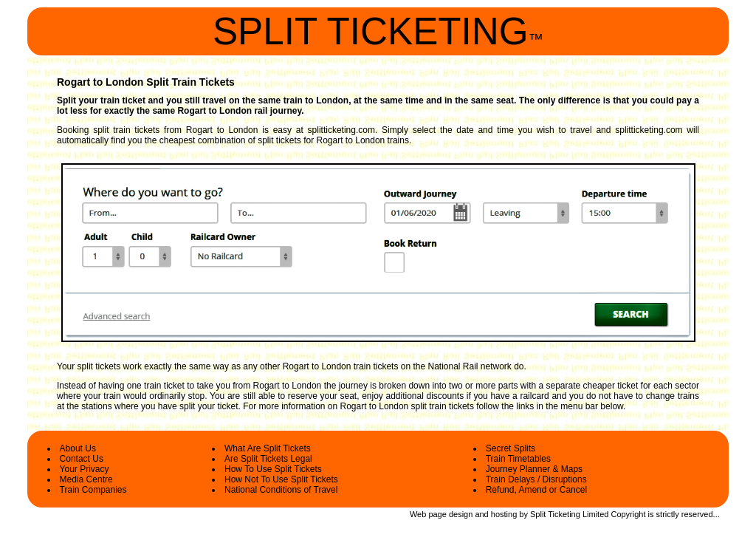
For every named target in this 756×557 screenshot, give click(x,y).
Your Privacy (85, 469)
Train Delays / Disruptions (536, 479)
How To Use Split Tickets (273, 469)
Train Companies (93, 490)
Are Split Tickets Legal (268, 459)
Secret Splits (511, 448)
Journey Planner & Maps (534, 469)
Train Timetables (518, 459)
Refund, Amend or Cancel (536, 490)
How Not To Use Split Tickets (281, 479)
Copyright (628, 514)
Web (418, 514)
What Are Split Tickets (268, 448)
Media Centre (86, 479)
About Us (78, 448)
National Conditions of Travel (281, 490)
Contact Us (82, 459)
